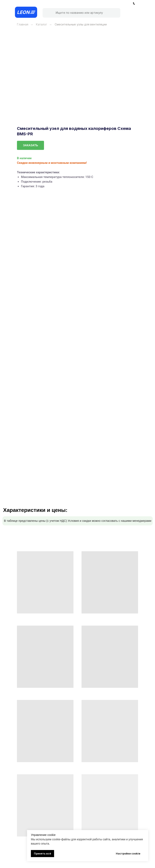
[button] (30, 145)
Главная (23, 24)
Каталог (41, 24)
